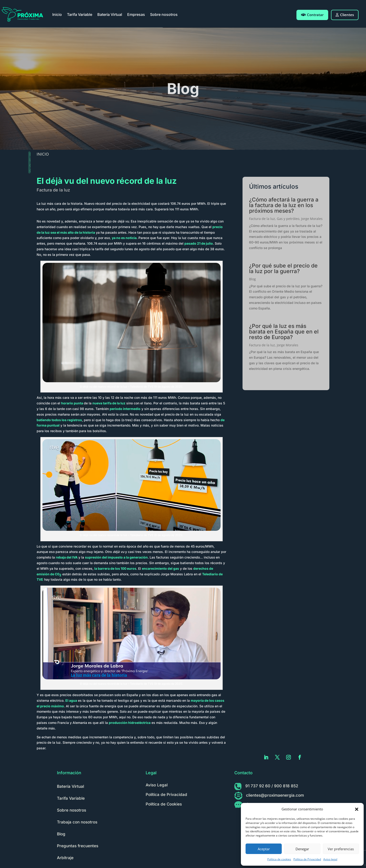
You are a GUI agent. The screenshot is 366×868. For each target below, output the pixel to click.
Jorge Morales (312, 219)
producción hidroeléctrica (130, 723)
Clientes (345, 15)
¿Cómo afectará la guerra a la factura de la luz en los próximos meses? (284, 205)
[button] (357, 809)
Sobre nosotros (164, 14)
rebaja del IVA (67, 557)
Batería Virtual (110, 14)
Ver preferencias (341, 849)
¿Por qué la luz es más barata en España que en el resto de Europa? (284, 332)
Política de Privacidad (307, 859)
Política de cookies (279, 859)
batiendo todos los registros (59, 420)
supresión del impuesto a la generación (116, 557)
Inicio (57, 14)
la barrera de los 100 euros (115, 568)
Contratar (312, 15)
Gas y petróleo (288, 219)
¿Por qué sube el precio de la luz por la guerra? (283, 268)
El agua (71, 700)
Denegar (302, 849)
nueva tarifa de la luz (109, 403)
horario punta (72, 403)
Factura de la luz (53, 190)
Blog (252, 279)
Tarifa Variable (80, 14)
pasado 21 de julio (199, 243)
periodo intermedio (125, 409)
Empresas (136, 14)
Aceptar (264, 849)
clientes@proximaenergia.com (275, 795)
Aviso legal (330, 859)
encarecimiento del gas (160, 568)
